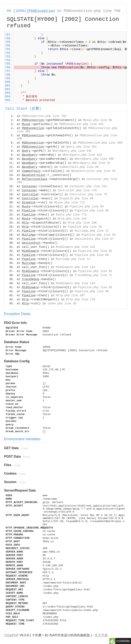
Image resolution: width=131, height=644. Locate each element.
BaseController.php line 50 (93, 171)
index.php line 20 (62, 304)
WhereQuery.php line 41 (92, 163)
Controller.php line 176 (77, 190)
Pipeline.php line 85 (95, 251)
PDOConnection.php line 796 (92, 11)
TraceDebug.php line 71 (93, 275)
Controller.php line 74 (88, 194)
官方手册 (101, 635)
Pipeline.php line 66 (92, 211)
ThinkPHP (11, 635)
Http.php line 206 (82, 223)
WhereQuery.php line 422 (82, 155)
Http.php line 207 (70, 295)
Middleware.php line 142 (75, 247)
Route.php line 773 (71, 215)
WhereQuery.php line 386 (94, 159)
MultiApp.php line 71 (92, 231)
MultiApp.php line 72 (73, 259)
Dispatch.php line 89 (76, 199)
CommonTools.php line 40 (79, 167)
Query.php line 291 (81, 147)
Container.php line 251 (88, 186)
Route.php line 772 (70, 203)
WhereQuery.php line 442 (72, 151)
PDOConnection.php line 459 (100, 143)
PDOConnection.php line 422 (81, 124)
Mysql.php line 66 (98, 120)
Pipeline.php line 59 (86, 207)
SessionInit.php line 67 (94, 239)
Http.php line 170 (81, 299)
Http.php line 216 (72, 219)
